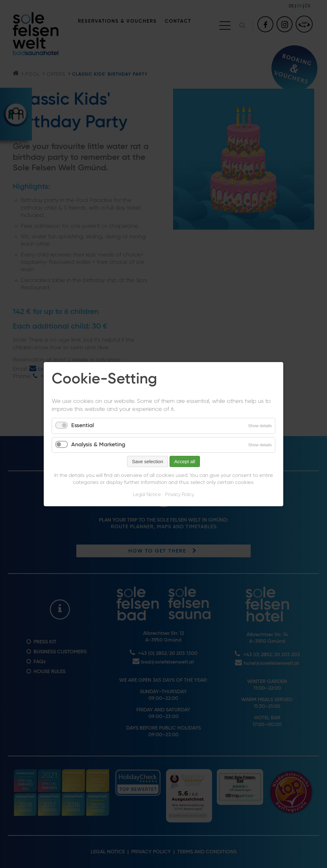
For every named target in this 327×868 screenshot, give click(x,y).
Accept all (185, 461)
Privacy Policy (179, 495)
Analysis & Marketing (98, 444)
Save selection (148, 461)
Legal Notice (147, 495)
